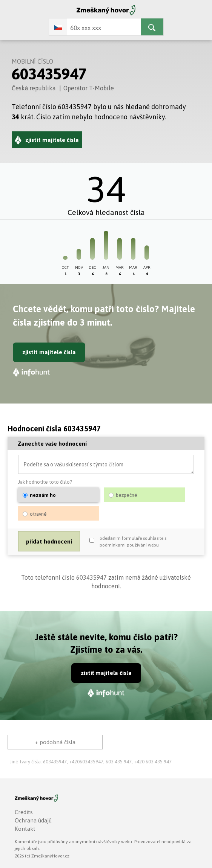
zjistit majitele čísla (49, 352)
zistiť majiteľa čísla (106, 673)
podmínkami (113, 545)
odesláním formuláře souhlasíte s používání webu (133, 542)
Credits (24, 812)
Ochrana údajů (33, 820)
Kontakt (25, 829)
